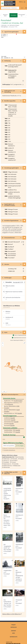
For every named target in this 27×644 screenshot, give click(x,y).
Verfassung (6, 61)
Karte (5, 332)
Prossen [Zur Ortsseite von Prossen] (14, 462)
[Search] (10, 8)
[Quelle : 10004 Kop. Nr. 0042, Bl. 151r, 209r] (23, 242)
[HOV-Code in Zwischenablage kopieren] (10, 27)
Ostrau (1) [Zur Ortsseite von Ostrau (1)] (6, 460)
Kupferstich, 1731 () (13, 401)
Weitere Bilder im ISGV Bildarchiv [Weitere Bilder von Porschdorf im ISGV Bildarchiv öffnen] (12, 614)
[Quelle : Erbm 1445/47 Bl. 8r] (23, 244)
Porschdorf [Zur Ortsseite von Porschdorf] (14, 460)
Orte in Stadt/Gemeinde (20, 335)
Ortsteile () (9, 424)
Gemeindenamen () (11, 422)
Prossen (13, 76)
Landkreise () (10, 418)
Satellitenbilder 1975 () (12, 432)
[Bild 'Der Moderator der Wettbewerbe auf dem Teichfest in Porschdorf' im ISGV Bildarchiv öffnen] (20, 572)
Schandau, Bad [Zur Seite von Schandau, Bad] (17, 23)
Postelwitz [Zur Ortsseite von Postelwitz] (6, 462)
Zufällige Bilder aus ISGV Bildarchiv (10, 473)
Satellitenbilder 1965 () (12, 430)
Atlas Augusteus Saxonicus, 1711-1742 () (13, 403)
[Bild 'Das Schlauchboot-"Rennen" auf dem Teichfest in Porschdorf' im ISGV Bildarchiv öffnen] (8, 600)
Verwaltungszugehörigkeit (10, 168)
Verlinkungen (7, 278)
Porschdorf (11, 78)
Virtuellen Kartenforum (10, 450)
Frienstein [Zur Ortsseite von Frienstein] (15, 459)
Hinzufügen (20, 446)
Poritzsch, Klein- (5, 15)
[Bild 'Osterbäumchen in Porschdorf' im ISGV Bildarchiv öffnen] (20, 489)
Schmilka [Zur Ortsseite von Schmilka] (16, 464)
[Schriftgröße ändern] (22, 8)
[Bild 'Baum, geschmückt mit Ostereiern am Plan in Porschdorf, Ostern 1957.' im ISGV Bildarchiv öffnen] (8, 517)
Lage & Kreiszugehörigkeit (10, 32)
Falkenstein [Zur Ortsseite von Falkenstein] (7, 459)
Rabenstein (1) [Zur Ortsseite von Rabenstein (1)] (7, 464)
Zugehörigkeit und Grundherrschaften (8, 205)
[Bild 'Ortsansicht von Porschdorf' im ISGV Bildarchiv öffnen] (20, 600)
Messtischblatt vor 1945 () (13, 413)
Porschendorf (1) (22, 15)
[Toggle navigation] (22, 2)
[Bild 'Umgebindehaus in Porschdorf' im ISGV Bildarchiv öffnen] (8, 572)
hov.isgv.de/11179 (18, 282)
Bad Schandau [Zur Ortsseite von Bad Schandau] (20, 457)
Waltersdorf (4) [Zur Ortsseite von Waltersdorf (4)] (8, 466)
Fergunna (10, 404)
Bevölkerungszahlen (9, 101)
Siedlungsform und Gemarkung (8, 91)
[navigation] (13, 15)
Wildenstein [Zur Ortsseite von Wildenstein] (17, 466)
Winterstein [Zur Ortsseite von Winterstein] (7, 467)
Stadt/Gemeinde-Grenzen (20, 338)
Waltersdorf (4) (12, 70)
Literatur (6, 264)
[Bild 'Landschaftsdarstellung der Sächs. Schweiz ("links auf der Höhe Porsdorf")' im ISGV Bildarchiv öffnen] (8, 489)
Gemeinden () (10, 420)
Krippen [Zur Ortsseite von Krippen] (22, 459)
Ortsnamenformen (8, 238)
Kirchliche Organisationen (10, 221)
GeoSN (20, 413)
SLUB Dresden (18, 401)
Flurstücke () (9, 425)
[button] (23, 242)
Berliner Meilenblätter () (12, 407)
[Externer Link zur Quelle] (22, 242)
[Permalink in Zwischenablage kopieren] (24, 282)
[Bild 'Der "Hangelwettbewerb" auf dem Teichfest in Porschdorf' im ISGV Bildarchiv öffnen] (8, 544)
